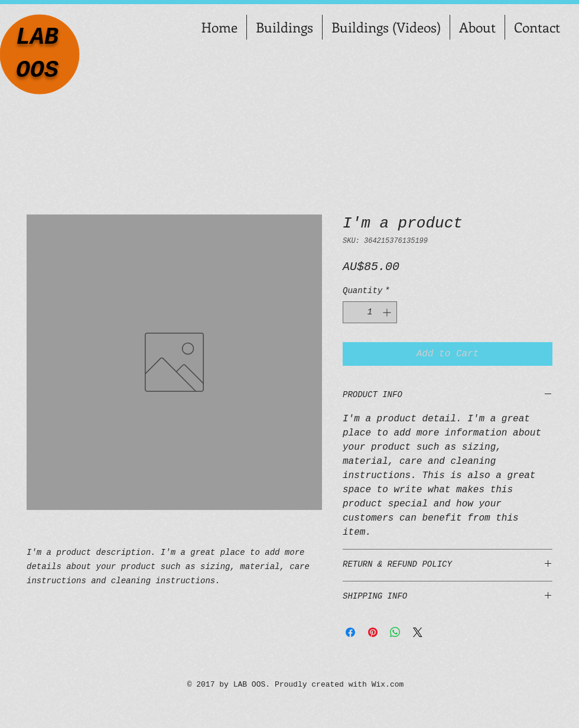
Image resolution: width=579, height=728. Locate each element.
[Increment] (388, 312)
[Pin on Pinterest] (373, 632)
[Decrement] (352, 312)
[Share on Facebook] (350, 632)
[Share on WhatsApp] (395, 632)
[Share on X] (418, 632)
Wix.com (388, 685)
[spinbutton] (370, 312)
